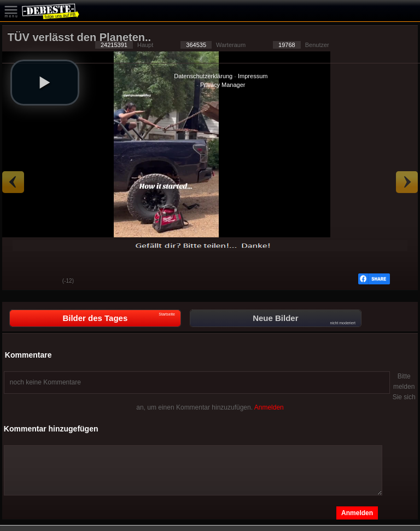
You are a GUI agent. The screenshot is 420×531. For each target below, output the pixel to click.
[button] (45, 83)
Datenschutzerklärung (203, 76)
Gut (19, 282)
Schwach (46, 282)
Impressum (253, 76)
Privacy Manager (223, 85)
